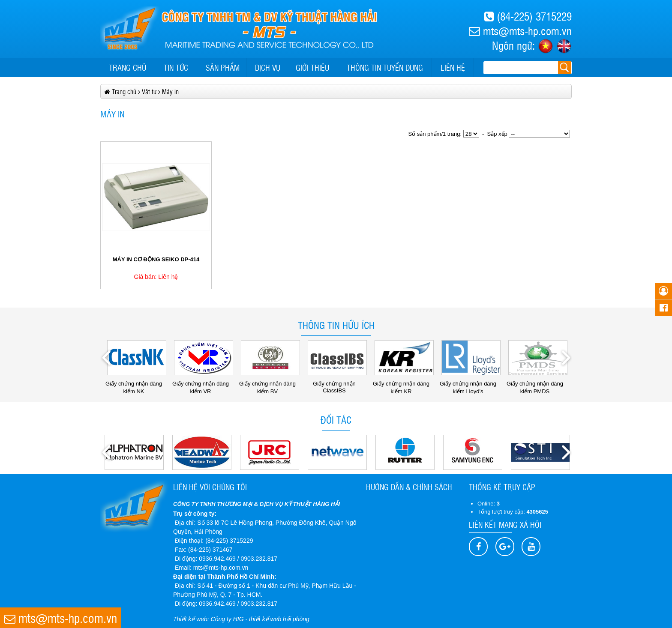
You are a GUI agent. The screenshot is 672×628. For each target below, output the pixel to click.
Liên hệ (453, 67)
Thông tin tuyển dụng (385, 67)
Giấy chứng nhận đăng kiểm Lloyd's (470, 384)
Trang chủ (127, 67)
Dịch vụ (268, 67)
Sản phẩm (223, 67)
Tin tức (176, 67)
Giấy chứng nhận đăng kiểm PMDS (537, 384)
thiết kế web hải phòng (279, 619)
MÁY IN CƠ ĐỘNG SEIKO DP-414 (156, 259)
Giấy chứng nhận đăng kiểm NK (136, 384)
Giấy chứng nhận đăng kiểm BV (270, 384)
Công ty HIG (227, 619)
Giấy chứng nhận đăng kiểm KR (403, 384)
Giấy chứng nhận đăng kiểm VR (203, 384)
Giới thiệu (312, 67)
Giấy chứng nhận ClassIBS (337, 384)
